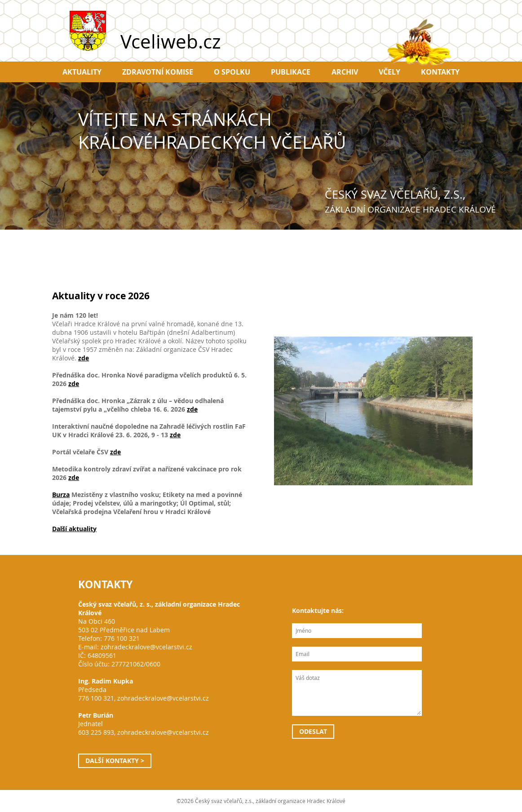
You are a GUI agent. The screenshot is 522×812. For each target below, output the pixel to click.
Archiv (345, 72)
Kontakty (440, 72)
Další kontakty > (115, 761)
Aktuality (82, 72)
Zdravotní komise (158, 72)
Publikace (291, 72)
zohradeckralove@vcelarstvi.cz (146, 647)
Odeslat (313, 731)
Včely (389, 72)
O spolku (232, 72)
